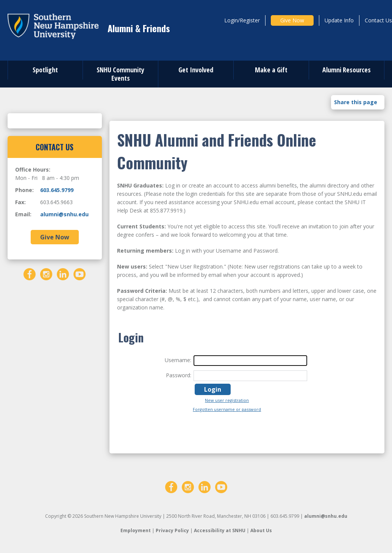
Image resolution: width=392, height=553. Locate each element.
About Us (261, 530)
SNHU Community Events (120, 74)
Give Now (292, 20)
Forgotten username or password (227, 409)
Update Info (339, 20)
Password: (179, 375)
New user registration (227, 400)
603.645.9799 (57, 190)
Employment (136, 530)
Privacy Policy (172, 530)
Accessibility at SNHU (220, 530)
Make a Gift (271, 70)
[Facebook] (30, 274)
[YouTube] (80, 274)
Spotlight (45, 70)
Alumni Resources (347, 70)
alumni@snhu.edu (64, 214)
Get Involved (196, 70)
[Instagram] (46, 274)
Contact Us (378, 20)
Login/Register (242, 20)
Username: (178, 360)
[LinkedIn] (63, 274)
